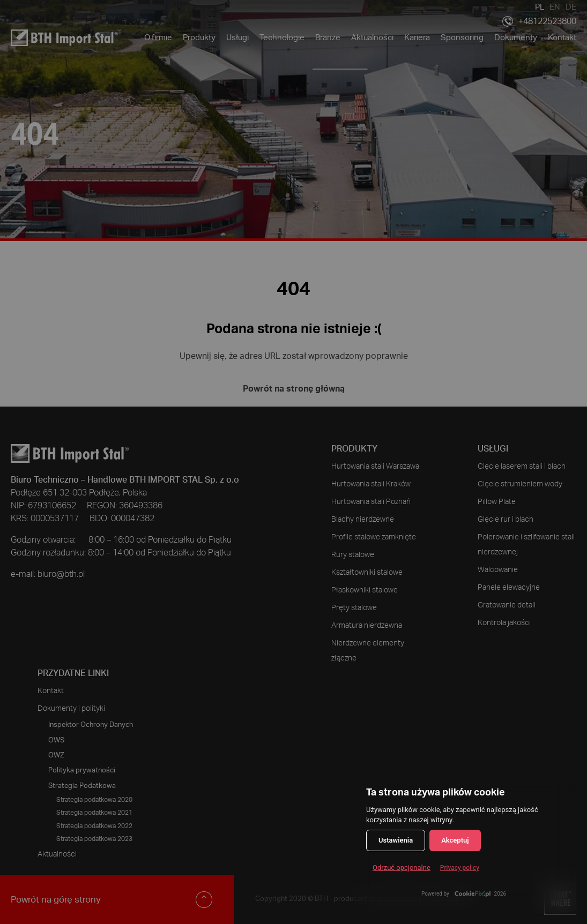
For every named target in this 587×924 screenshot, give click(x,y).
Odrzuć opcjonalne (402, 867)
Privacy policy (460, 868)
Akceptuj (455, 840)
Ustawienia (396, 840)
